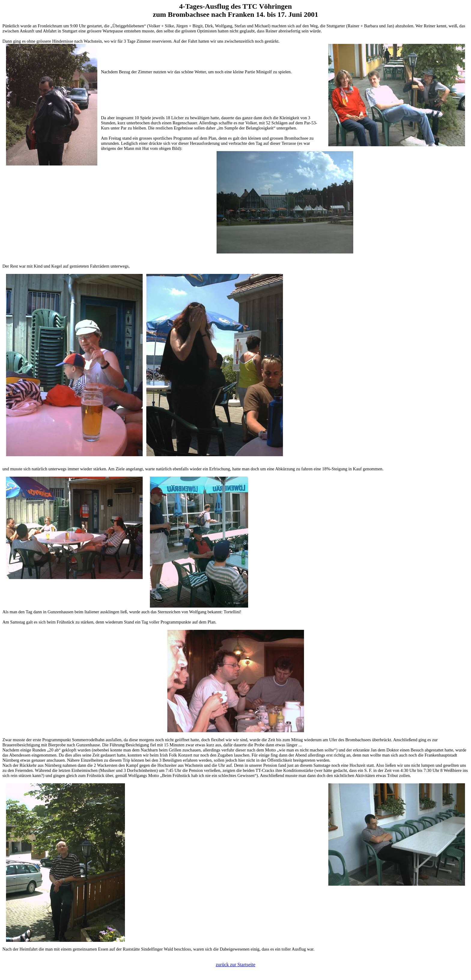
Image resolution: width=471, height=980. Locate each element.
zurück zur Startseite (235, 965)
